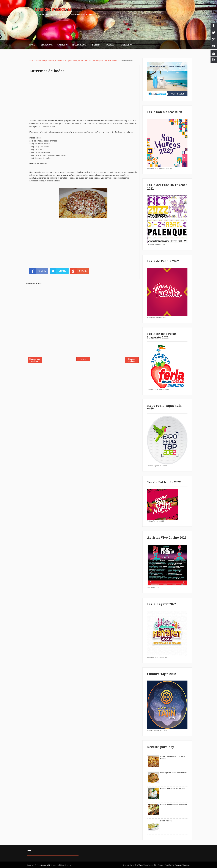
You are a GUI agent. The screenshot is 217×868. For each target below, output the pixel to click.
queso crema (73, 60)
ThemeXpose (143, 865)
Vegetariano (79, 45)
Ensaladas (47, 45)
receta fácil (88, 60)
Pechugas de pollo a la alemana (174, 773)
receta (81, 60)
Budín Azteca (166, 821)
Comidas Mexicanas (53, 9)
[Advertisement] (83, 98)
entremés (59, 60)
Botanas (38, 60)
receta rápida (98, 60)
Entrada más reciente (35, 360)
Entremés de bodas (47, 71)
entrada (51, 60)
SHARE (38, 271)
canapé (45, 60)
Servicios (124, 45)
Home (32, 45)
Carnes (61, 45)
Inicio (83, 359)
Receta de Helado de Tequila (172, 789)
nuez (65, 60)
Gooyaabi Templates (182, 865)
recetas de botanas (111, 60)
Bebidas (110, 45)
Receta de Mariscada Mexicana (173, 805)
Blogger (161, 865)
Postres (96, 45)
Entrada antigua (132, 360)
